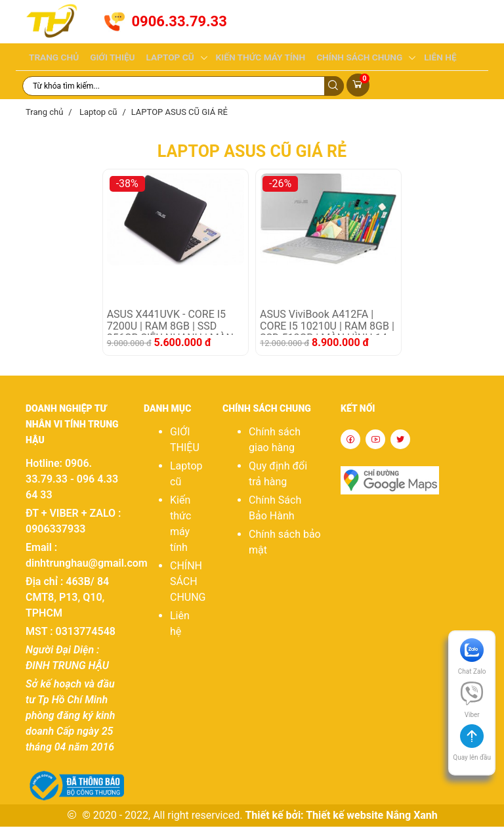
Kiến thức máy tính (252, 57)
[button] (472, 752)
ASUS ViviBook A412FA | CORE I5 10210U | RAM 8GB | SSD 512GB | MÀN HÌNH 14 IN (327, 324)
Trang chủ (53, 57)
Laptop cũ (165, 57)
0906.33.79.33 (179, 21)
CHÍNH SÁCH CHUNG (347, 57)
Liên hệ (425, 57)
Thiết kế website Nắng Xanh (372, 817)
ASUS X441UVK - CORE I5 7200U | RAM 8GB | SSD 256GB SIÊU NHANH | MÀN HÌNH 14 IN (170, 324)
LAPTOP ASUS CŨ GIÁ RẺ (179, 113)
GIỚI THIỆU (109, 57)
